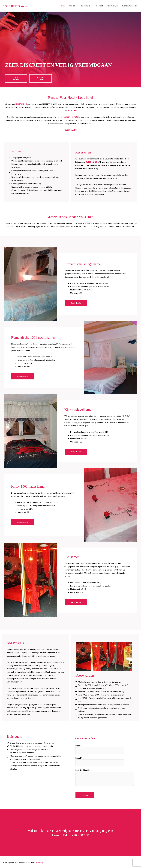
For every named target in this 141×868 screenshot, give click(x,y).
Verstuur (85, 794)
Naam (78, 745)
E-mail (79, 757)
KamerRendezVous (17, 6)
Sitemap (39, 862)
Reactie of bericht (83, 769)
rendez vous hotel (71, 117)
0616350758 (71, 129)
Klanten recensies (129, 6)
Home (62, 6)
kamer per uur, (21, 104)
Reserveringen (113, 6)
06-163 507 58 (79, 834)
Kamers (72, 6)
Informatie (85, 6)
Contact (99, 6)
